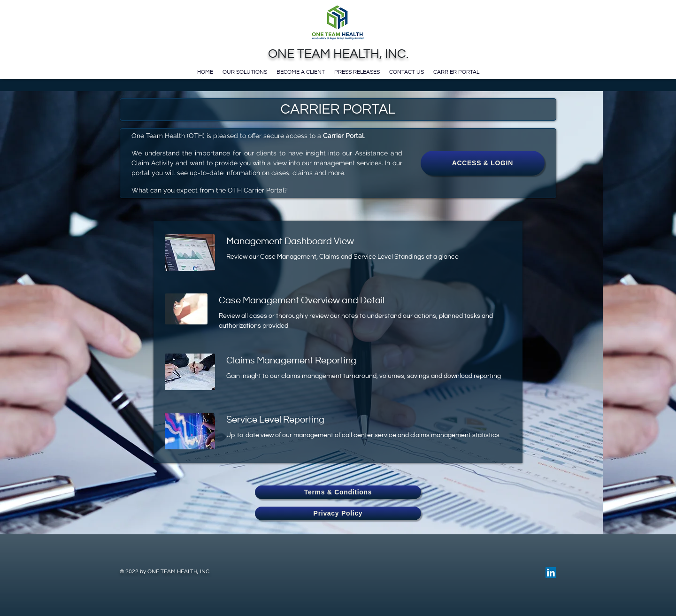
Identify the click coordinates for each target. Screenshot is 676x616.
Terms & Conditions (338, 492)
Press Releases (357, 72)
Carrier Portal (456, 72)
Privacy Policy (338, 513)
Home (205, 72)
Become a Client (301, 72)
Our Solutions (245, 72)
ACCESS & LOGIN (483, 163)
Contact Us (407, 72)
